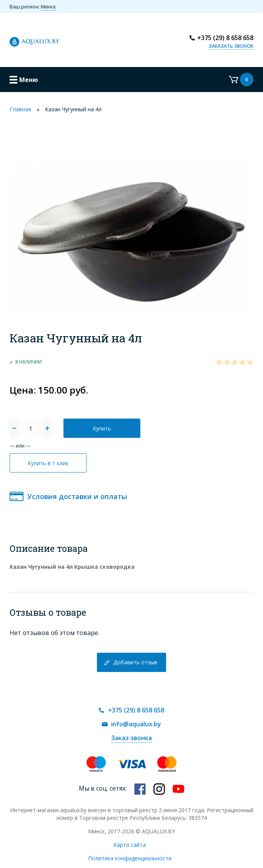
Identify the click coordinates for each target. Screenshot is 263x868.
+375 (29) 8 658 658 (225, 38)
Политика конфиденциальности (130, 858)
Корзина (241, 80)
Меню (29, 80)
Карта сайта (130, 845)
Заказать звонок (231, 46)
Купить (102, 428)
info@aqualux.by (136, 724)
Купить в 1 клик (48, 463)
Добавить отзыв (135, 662)
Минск (48, 7)
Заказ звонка (131, 738)
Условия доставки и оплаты (77, 496)
